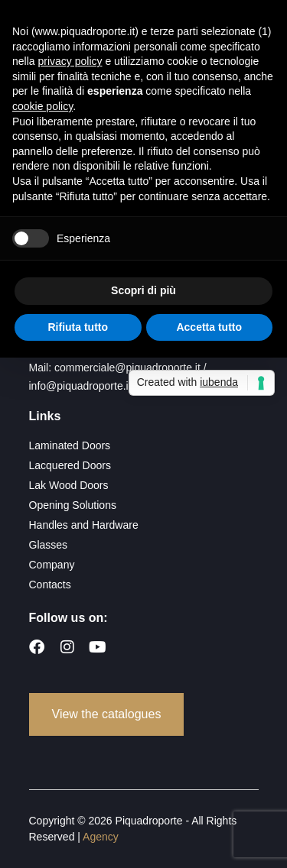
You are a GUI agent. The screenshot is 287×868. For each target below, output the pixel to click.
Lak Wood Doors (69, 485)
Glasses (49, 545)
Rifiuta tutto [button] (78, 327)
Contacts (50, 585)
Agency (101, 837)
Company (52, 565)
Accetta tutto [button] (209, 327)
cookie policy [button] (42, 106)
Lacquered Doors (70, 465)
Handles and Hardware (84, 525)
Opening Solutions (73, 505)
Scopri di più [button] (143, 290)
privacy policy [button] (70, 61)
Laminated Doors (70, 445)
